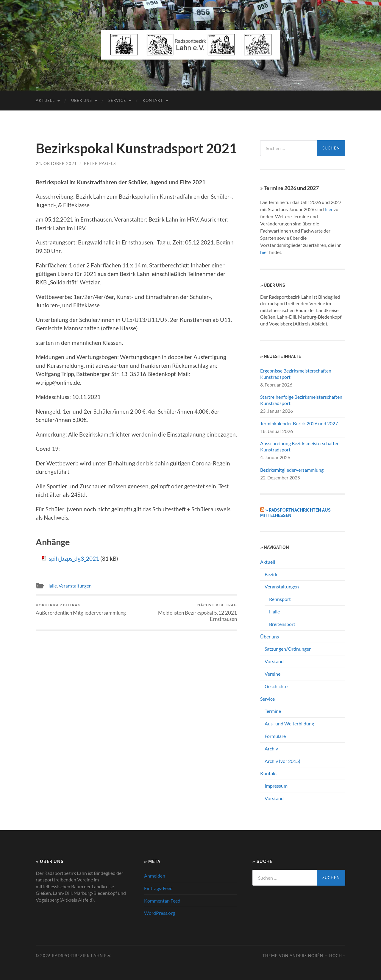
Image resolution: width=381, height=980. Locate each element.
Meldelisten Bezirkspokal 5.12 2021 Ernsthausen (188, 612)
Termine (273, 711)
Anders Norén (306, 956)
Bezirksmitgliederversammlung (292, 470)
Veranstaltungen (75, 586)
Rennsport (280, 599)
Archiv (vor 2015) (282, 761)
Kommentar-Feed (162, 901)
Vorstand (274, 661)
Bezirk (271, 574)
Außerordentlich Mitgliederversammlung (81, 609)
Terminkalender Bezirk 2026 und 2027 (299, 423)
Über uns (82, 100)
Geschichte (276, 686)
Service (117, 100)
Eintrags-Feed (158, 888)
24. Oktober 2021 (56, 163)
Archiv (271, 748)
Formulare (275, 736)
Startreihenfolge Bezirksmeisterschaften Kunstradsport (301, 400)
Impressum (276, 786)
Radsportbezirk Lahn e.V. (82, 956)
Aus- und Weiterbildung (289, 723)
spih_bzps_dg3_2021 (74, 558)
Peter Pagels (100, 163)
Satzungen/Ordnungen (288, 649)
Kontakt (153, 100)
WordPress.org (160, 913)
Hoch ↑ (337, 956)
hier (329, 209)
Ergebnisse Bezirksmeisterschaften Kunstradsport (296, 374)
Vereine (273, 674)
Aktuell (45, 100)
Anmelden (155, 876)
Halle (52, 586)
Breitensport (282, 624)
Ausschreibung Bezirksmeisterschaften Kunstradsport (300, 446)
